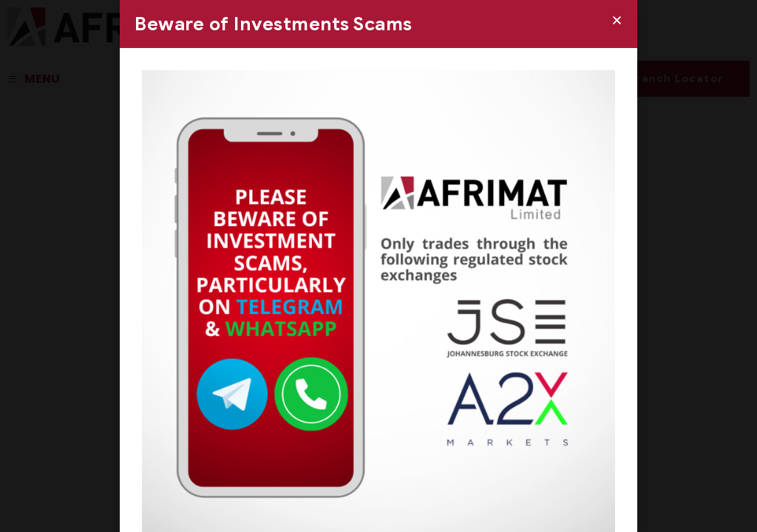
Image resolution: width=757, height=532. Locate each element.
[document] (378, 266)
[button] (617, 20)
